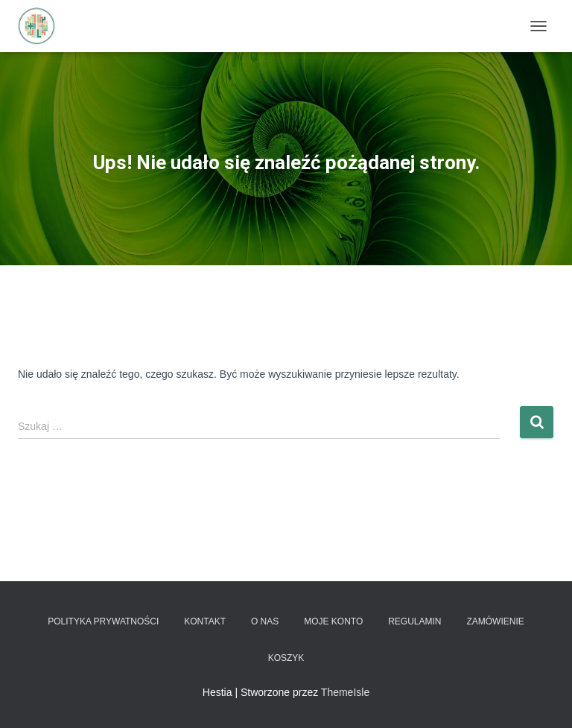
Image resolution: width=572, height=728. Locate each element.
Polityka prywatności (103, 621)
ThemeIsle (345, 692)
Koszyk (286, 658)
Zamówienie (495, 621)
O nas (265, 621)
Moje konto (333, 621)
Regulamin (414, 621)
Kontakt (205, 621)
